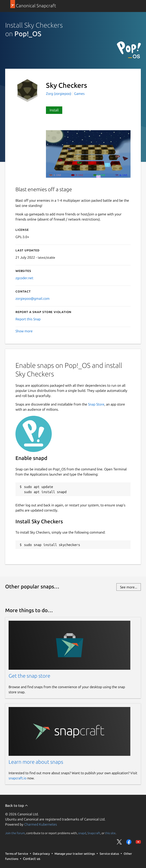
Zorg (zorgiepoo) (59, 94)
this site (110, 833)
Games (79, 94)
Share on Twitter (119, 842)
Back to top (17, 805)
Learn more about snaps (36, 762)
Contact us (32, 859)
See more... (129, 587)
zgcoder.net (24, 278)
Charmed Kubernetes (41, 824)
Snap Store (96, 404)
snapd (82, 833)
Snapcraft (94, 833)
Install (54, 110)
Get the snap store (29, 676)
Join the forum (15, 833)
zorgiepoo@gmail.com (33, 298)
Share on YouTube (138, 842)
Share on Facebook (129, 842)
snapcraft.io (17, 778)
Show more (24, 331)
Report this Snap (28, 319)
